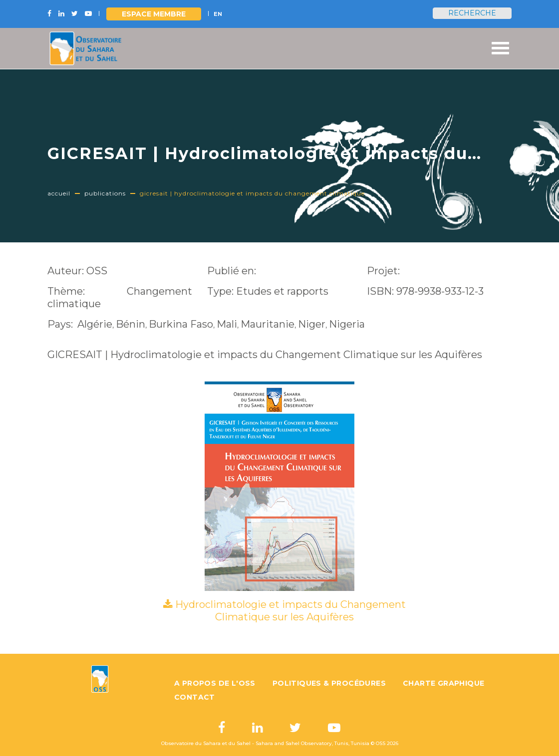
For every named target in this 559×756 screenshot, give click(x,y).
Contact (195, 697)
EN (218, 14)
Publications (105, 193)
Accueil (59, 193)
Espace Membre (154, 14)
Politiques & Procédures (329, 683)
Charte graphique (443, 683)
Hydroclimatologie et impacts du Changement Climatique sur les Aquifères (290, 611)
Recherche (472, 13)
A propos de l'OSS (215, 683)
